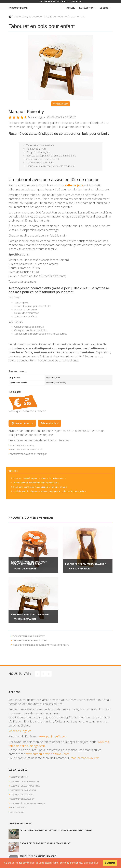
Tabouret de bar (18, 8)
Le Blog (105, 8)
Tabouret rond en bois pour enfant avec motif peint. (29, 563)
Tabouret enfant (38, 17)
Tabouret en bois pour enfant (30, 615)
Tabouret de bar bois (22, 795)
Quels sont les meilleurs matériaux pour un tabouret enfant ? (40, 487)
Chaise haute (17, 812)
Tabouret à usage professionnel (28, 803)
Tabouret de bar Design (23, 790)
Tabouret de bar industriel (25, 786)
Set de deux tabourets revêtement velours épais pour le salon (56, 830)
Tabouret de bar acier (22, 799)
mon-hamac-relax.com (85, 758)
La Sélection (87, 8)
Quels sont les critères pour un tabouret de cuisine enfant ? (39, 478)
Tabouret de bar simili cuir (25, 781)
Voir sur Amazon (60, 104)
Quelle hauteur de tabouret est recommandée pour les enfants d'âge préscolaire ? (50, 491)
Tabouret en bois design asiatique (29, 454)
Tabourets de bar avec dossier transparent (45, 843)
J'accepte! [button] (110, 863)
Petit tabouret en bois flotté (26, 450)
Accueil (71, 8)
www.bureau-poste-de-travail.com (47, 754)
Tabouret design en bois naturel (86, 564)
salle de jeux (74, 185)
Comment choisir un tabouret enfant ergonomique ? (36, 483)
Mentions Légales (20, 731)
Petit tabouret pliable (22, 445)
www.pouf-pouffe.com (53, 736)
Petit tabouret (18, 808)
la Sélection (20, 17)
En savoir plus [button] (91, 863)
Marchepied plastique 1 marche (38, 856)
